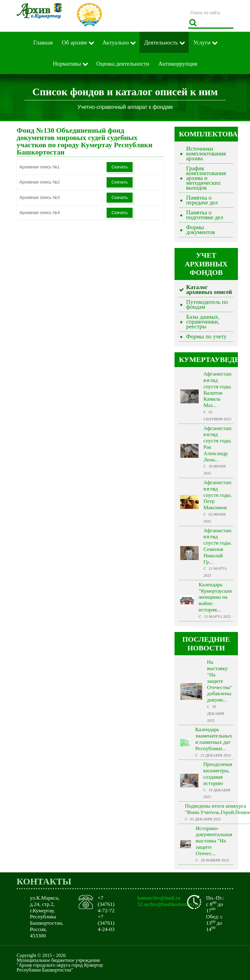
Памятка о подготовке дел (205, 215)
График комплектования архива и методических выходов (206, 178)
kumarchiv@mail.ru (159, 898)
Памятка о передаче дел (202, 200)
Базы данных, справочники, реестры (203, 322)
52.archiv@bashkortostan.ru (167, 904)
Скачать (120, 167)
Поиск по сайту (188, 7)
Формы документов (201, 230)
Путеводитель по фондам (207, 304)
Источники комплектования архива (206, 153)
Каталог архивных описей (209, 290)
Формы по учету (207, 336)
